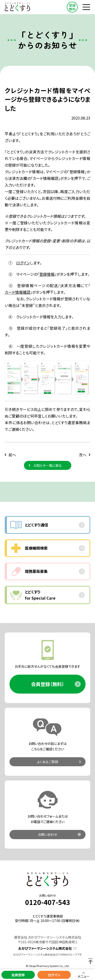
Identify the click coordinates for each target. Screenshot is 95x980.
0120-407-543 (48, 902)
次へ (83, 455)
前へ (12, 455)
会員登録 (18, 975)
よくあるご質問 (47, 762)
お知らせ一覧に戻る (48, 465)
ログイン (23, 263)
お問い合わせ (47, 834)
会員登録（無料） (48, 684)
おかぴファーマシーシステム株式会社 (45, 948)
